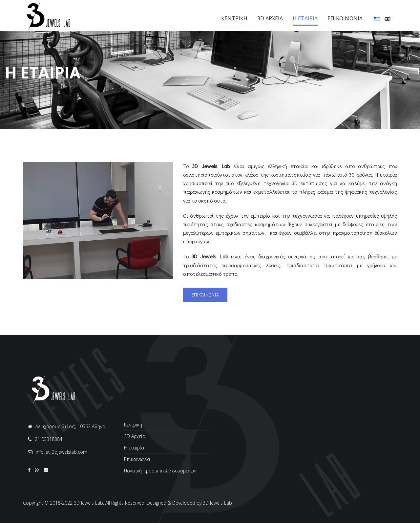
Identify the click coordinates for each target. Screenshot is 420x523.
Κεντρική (133, 425)
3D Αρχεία (135, 436)
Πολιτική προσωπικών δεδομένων (160, 471)
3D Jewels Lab (217, 503)
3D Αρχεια (270, 18)
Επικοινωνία (137, 459)
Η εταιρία (134, 448)
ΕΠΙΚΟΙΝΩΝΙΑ (205, 295)
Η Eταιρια (305, 18)
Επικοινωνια (345, 18)
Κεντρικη (234, 18)
